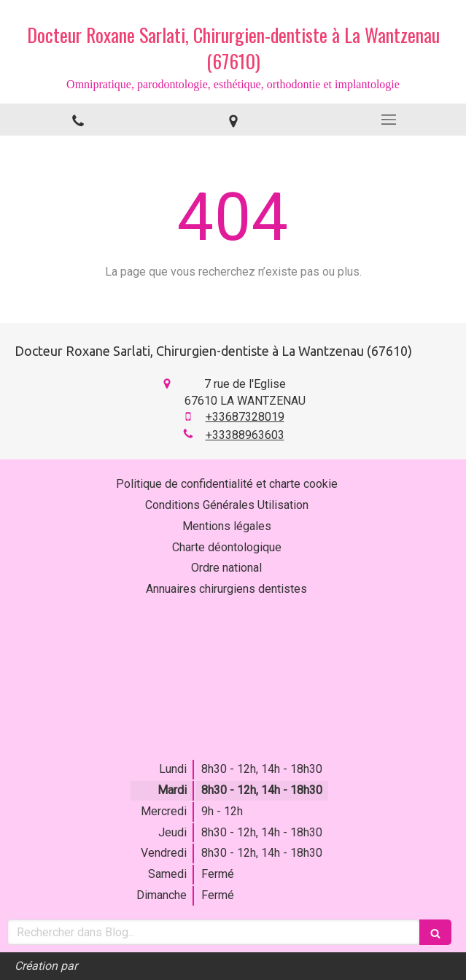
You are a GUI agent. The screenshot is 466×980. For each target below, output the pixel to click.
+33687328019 (245, 417)
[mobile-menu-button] (388, 120)
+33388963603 (245, 435)
